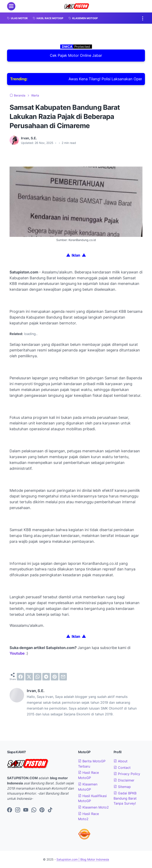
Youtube (17, 653)
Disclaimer (124, 780)
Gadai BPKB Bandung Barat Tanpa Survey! (125, 798)
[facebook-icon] (10, 810)
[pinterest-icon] (42, 810)
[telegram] (46, 677)
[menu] (11, 6)
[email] (63, 677)
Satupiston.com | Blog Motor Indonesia (83, 859)
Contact (122, 768)
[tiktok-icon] (50, 810)
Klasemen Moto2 (93, 807)
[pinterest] (55, 677)
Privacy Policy (127, 774)
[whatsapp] (38, 677)
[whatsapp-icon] (34, 810)
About (121, 761)
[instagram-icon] (18, 810)
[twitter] (29, 677)
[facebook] (21, 677)
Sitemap (122, 787)
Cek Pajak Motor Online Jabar (76, 55)
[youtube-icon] (26, 810)
